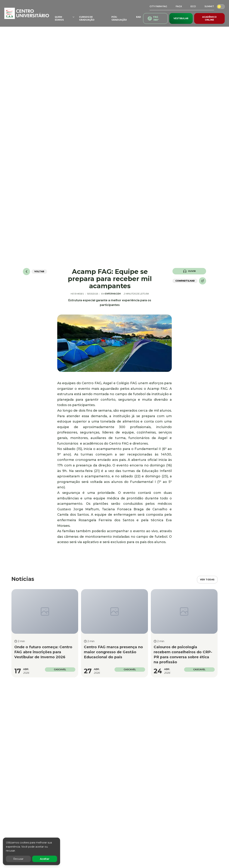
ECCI (193, 6)
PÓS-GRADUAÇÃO (119, 18)
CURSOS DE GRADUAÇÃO (87, 18)
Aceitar (45, 859)
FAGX (179, 6)
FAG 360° (153, 18)
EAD (139, 17)
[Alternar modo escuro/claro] (221, 7)
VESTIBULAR (181, 18)
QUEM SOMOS (65, 18)
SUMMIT (209, 6)
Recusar (18, 859)
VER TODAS (207, 580)
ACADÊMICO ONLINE (209, 18)
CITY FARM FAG (158, 6)
